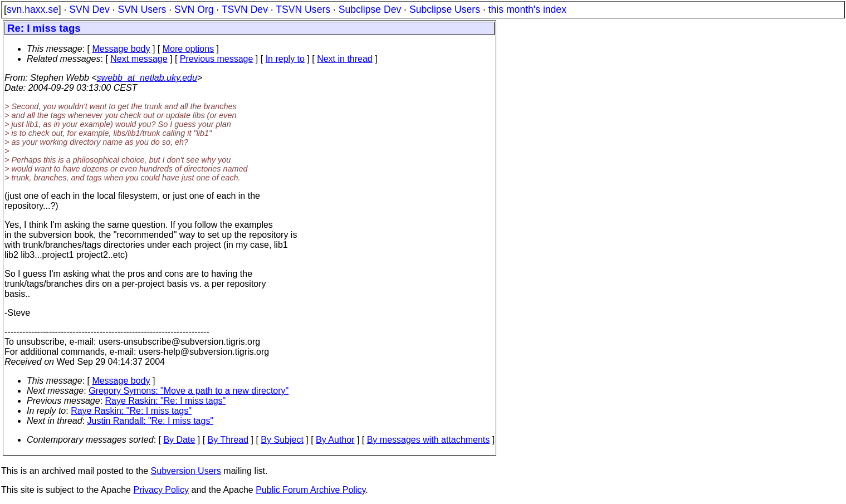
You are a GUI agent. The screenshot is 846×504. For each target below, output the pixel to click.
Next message (139, 59)
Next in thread (345, 59)
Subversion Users (186, 471)
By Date (179, 440)
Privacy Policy (161, 490)
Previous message (217, 59)
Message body (121, 49)
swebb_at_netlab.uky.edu (147, 78)
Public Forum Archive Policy (310, 490)
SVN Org (194, 9)
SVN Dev (89, 9)
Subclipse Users (445, 9)
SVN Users (142, 9)
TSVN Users (303, 9)
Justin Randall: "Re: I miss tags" (151, 421)
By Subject (282, 440)
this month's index (527, 9)
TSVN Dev (245, 9)
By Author (335, 440)
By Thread (228, 440)
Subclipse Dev (370, 9)
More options (189, 49)
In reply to (285, 59)
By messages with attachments (429, 440)
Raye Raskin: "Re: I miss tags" (166, 401)
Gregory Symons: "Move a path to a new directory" (189, 391)
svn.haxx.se (33, 9)
